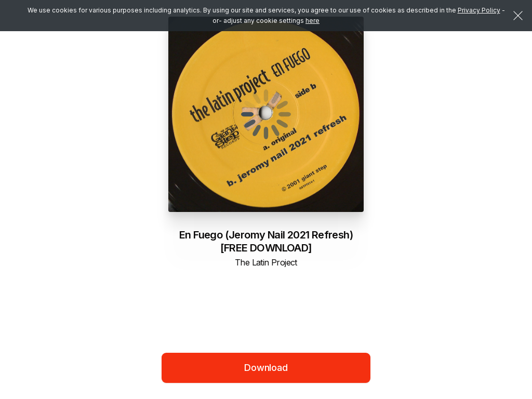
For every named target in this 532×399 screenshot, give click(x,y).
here (312, 21)
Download (266, 368)
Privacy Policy (479, 10)
